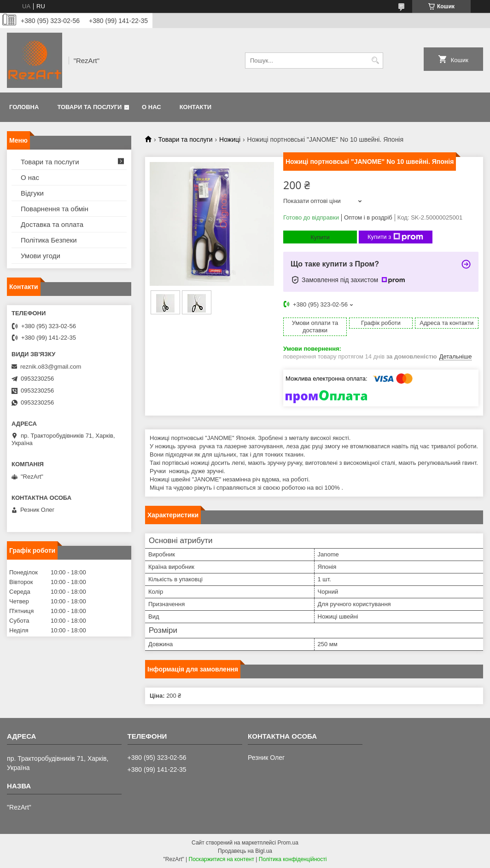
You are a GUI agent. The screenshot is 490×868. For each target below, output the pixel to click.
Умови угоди (41, 256)
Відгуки (32, 193)
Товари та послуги (89, 107)
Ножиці (230, 139)
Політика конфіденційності (293, 859)
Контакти (196, 107)
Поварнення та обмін (55, 209)
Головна (24, 107)
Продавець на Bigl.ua (245, 851)
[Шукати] (375, 61)
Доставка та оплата (52, 224)
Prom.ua (288, 843)
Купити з (395, 237)
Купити (320, 237)
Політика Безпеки (49, 240)
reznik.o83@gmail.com (51, 367)
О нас (152, 107)
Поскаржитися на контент (222, 859)
